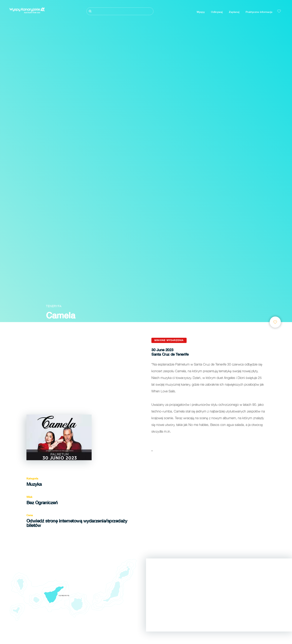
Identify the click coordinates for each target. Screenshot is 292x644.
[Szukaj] (120, 11)
